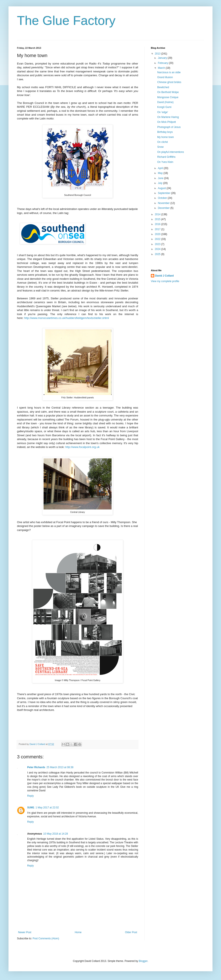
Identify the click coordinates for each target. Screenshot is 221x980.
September (164, 193)
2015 (158, 219)
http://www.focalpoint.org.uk (82, 447)
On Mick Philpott (166, 122)
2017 (158, 229)
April (161, 168)
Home (78, 932)
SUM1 (31, 808)
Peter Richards (36, 767)
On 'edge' (163, 112)
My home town (166, 137)
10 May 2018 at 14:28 (55, 834)
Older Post (131, 932)
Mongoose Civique (168, 97)
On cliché (163, 142)
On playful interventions (171, 152)
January (163, 58)
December (164, 208)
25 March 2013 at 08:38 (60, 767)
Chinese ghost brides (169, 82)
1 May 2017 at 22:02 (47, 808)
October (163, 198)
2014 (158, 214)
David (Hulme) (165, 102)
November (164, 203)
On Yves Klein (165, 162)
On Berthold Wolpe (168, 92)
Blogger (143, 961)
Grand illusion (165, 77)
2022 (158, 239)
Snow (160, 147)
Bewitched (163, 87)
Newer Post (25, 932)
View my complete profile (165, 281)
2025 (158, 254)
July (161, 183)
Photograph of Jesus (169, 127)
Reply (30, 796)
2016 (158, 224)
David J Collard (164, 276)
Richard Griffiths (166, 157)
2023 (158, 244)
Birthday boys (165, 132)
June (161, 178)
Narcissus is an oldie (169, 72)
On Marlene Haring (168, 117)
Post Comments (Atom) (46, 938)
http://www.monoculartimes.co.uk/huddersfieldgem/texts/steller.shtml (67, 318)
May (161, 173)
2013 (158, 54)
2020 (158, 234)
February (163, 63)
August (162, 188)
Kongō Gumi (164, 107)
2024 (158, 249)
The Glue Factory (66, 21)
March (162, 68)
